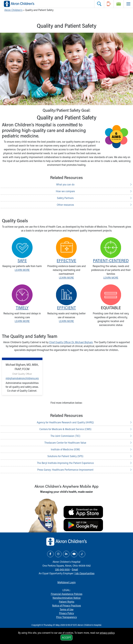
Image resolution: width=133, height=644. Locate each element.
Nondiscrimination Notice (67, 598)
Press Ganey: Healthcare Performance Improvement (65, 470)
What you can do (65, 184)
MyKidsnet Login (67, 582)
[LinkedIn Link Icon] (66, 554)
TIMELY (22, 308)
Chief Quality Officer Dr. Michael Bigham (71, 342)
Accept (66, 637)
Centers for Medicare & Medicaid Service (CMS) (65, 429)
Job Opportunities (85, 573)
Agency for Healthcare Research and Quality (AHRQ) (65, 422)
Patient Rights (67, 602)
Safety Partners (65, 198)
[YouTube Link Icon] (74, 554)
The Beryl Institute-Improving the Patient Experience (65, 463)
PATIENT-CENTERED (111, 260)
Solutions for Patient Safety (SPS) (65, 456)
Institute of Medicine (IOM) (65, 449)
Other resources (65, 205)
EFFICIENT (66, 308)
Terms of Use (67, 609)
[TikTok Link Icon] (82, 554)
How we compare (65, 191)
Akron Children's (13, 10)
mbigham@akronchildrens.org (22, 378)
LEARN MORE (22, 270)
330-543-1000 (62, 569)
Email (75, 569)
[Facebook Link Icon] (50, 554)
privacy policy (107, 633)
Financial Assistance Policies (67, 594)
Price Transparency (66, 617)
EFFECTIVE (66, 260)
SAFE (22, 260)
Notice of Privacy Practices (66, 605)
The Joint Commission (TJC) (65, 436)
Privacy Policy (66, 613)
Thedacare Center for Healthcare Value (65, 443)
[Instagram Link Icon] (58, 554)
